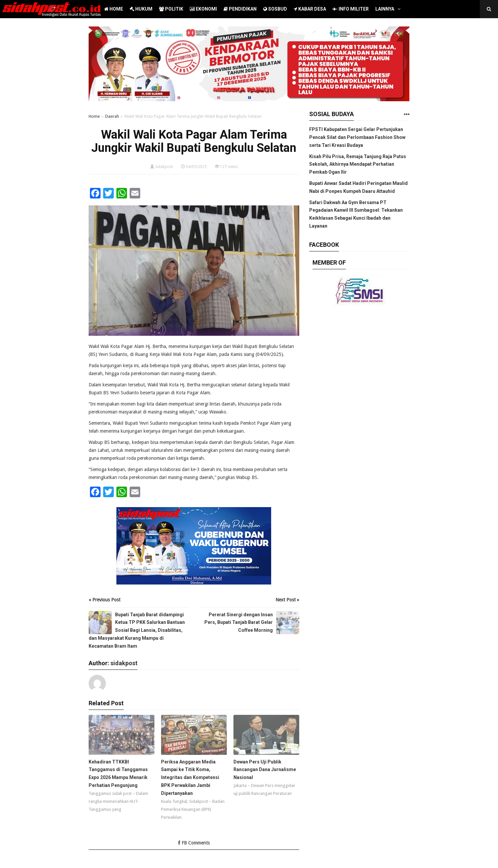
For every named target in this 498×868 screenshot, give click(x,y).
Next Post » (287, 600)
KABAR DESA (310, 9)
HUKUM (141, 9)
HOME (114, 9)
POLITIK (171, 9)
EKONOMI (203, 9)
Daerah (112, 116)
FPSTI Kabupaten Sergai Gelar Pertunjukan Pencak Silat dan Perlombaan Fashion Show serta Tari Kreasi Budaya (357, 137)
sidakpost (164, 167)
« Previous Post (104, 600)
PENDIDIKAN (240, 9)
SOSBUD (275, 9)
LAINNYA (385, 9)
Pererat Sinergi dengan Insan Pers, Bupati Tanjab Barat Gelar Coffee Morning (239, 623)
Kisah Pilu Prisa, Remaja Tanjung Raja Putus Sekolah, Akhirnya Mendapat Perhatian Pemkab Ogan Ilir (358, 164)
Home (94, 116)
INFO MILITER (351, 9)
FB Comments (194, 843)
